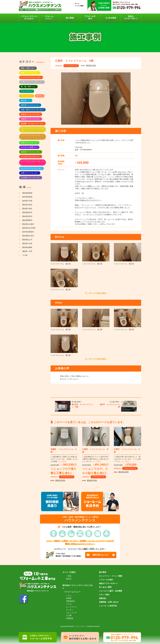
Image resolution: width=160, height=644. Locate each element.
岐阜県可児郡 (27, 201)
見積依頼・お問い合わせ (109, 602)
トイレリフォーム (71, 66)
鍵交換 (26, 100)
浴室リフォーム (30, 173)
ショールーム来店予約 (108, 606)
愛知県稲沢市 (27, 212)
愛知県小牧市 (27, 209)
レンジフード (71, 607)
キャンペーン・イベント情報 (111, 576)
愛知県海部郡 (27, 193)
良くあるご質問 (105, 587)
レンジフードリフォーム (32, 162)
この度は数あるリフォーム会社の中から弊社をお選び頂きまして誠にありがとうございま (95, 459)
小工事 (69, 616)
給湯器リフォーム (31, 152)
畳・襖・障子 (28, 87)
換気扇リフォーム (30, 105)
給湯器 (69, 598)
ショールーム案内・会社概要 (111, 591)
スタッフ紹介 (104, 595)
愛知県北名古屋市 (29, 228)
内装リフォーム (30, 73)
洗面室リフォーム (31, 119)
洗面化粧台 (71, 601)
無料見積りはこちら (101, 555)
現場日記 (103, 598)
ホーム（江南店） (70, 572)
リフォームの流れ (106, 580)
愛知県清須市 (27, 216)
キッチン (70, 610)
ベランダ (27, 96)
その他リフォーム (31, 178)
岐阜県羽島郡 (27, 197)
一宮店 (69, 576)
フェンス (27, 91)
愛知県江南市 (91, 66)
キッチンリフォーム (31, 168)
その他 (25, 255)
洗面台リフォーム (31, 114)
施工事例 (103, 572)
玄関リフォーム (29, 143)
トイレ (69, 595)
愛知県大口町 (27, 244)
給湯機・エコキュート (32, 124)
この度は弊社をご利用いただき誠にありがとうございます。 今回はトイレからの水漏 (64, 459)
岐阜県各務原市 (28, 232)
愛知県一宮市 (27, 251)
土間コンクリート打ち (32, 82)
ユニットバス (71, 613)
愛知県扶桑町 (27, 247)
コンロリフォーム (31, 156)
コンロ (69, 604)
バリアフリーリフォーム (32, 137)
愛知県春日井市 (28, 236)
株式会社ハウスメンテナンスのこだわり (78, 587)
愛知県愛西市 (27, 220)
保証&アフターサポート (108, 583)
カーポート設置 (29, 147)
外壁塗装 (70, 618)
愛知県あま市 (27, 240)
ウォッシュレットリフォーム (32, 129)
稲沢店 (69, 579)
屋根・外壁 (28, 68)
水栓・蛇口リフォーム (32, 110)
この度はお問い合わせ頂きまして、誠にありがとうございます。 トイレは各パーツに (127, 459)
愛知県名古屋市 (28, 224)
